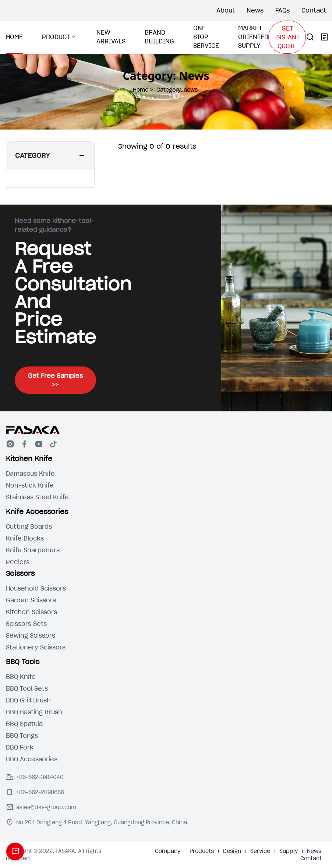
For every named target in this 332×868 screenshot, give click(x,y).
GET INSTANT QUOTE (287, 37)
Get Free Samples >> (55, 380)
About (226, 10)
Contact (314, 10)
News (255, 10)
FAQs (282, 10)
